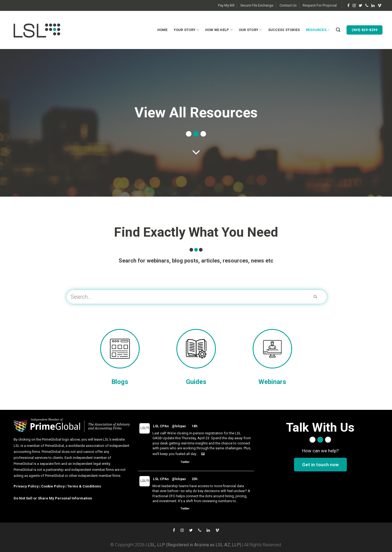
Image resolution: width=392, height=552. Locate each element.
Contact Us (288, 5)
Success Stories (284, 30)
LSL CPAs (161, 426)
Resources (318, 30)
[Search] (338, 30)
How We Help (219, 30)
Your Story (186, 30)
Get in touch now (320, 465)
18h (195, 426)
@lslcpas (179, 426)
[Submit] (315, 297)
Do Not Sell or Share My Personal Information (53, 498)
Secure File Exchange (257, 5)
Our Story (250, 30)
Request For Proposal (320, 5)
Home (163, 30)
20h (195, 479)
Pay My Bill (226, 5)
